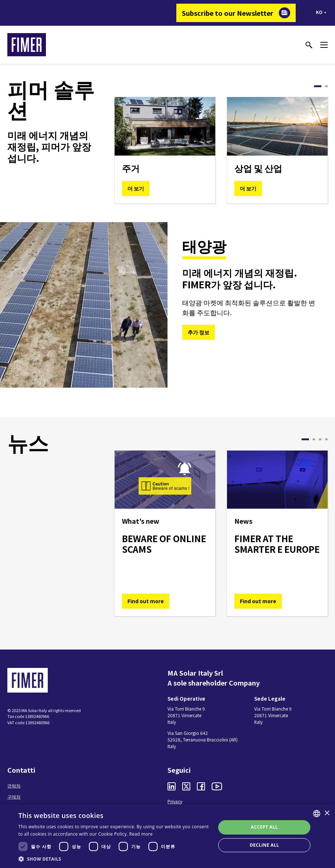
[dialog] (167, 836)
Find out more (146, 601)
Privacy (175, 801)
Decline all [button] (264, 845)
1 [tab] (318, 86)
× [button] (327, 813)
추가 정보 (199, 332)
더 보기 (136, 188)
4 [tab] (326, 439)
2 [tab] (326, 86)
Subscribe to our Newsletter (228, 13)
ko (319, 12)
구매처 (14, 796)
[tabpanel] (165, 150)
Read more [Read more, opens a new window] (141, 834)
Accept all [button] (264, 827)
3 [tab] (320, 439)
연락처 (14, 785)
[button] (114, 859)
